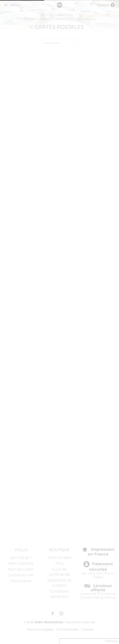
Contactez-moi (21, 575)
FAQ (59, 563)
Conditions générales (59, 594)
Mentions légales (40, 630)
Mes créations (21, 563)
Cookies (87, 630)
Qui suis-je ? (21, 557)
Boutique (66, 15)
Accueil (48, 15)
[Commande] (59, 43)
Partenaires (21, 581)
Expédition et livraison (59, 583)
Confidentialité (67, 630)
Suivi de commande (59, 572)
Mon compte (59, 557)
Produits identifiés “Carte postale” (52, 19)
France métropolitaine (98, 598)
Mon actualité (21, 569)
